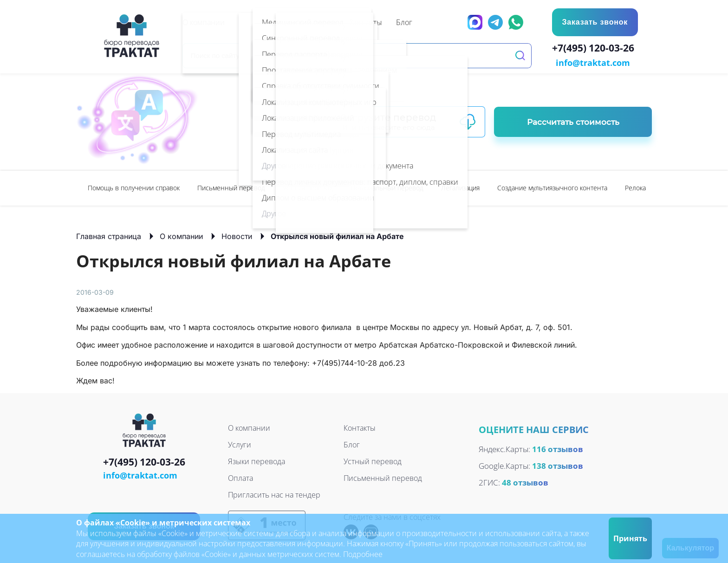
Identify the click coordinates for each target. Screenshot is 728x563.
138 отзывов (558, 465)
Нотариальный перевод (387, 187)
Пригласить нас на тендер (274, 494)
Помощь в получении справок (134, 187)
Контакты (360, 427)
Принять (630, 538)
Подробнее (363, 554)
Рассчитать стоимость (573, 121)
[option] (134, 187)
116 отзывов (558, 448)
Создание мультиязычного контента (552, 187)
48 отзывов (525, 482)
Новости (237, 235)
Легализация (460, 187)
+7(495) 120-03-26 (595, 49)
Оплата (240, 478)
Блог (352, 444)
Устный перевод (308, 187)
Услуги (240, 444)
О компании (181, 235)
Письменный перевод (231, 187)
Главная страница (109, 235)
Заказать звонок (594, 22)
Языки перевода (257, 461)
